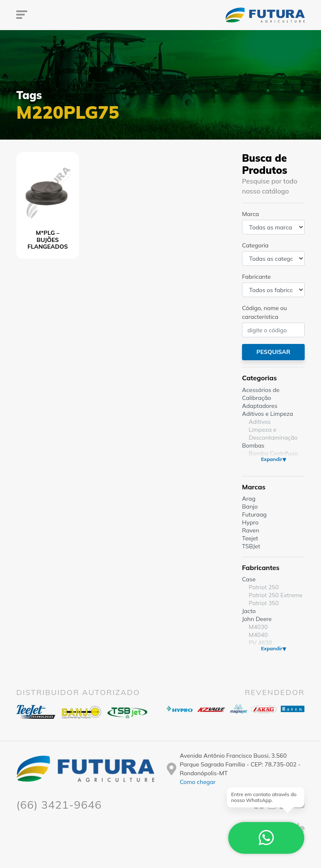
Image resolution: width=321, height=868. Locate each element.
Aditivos (260, 422)
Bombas (253, 445)
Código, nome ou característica (265, 312)
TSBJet (251, 546)
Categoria (255, 245)
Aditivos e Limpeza (267, 414)
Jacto (249, 611)
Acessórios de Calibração (261, 394)
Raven (251, 530)
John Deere (257, 619)
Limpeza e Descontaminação (273, 434)
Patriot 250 (264, 587)
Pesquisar (273, 352)
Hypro (250, 522)
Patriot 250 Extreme (276, 595)
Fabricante (256, 277)
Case (249, 579)
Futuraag (254, 514)
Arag (249, 499)
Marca (251, 214)
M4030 (258, 627)
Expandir (271, 459)
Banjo (250, 507)
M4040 (258, 635)
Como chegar (198, 782)
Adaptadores (260, 406)
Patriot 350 (264, 603)
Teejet (250, 538)
